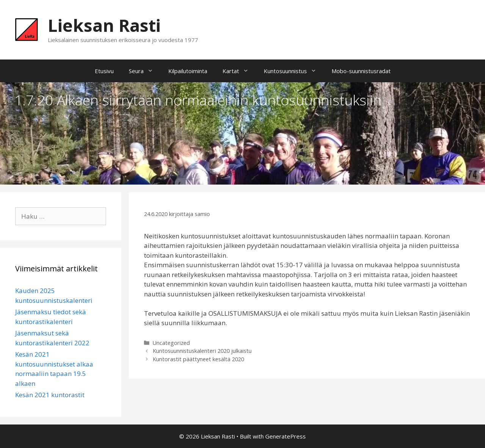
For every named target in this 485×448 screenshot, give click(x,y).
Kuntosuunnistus (294, 71)
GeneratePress (286, 436)
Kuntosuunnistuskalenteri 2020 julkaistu (202, 351)
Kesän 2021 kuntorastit (50, 395)
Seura (145, 71)
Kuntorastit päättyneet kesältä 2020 (198, 359)
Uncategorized (171, 343)
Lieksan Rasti (104, 25)
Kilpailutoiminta (188, 71)
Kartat (239, 71)
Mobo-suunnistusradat (361, 71)
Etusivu (104, 71)
